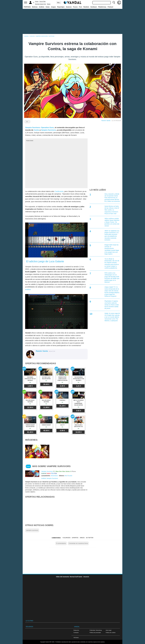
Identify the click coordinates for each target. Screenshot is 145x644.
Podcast (110, 7)
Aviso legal (109, 630)
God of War (43, 2)
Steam (49, 4)
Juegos (53, 7)
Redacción (76, 630)
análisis (28, 289)
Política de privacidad (95, 632)
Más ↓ (59, 3)
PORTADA (27, 7)
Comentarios (56, 538)
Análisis (42, 7)
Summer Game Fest (40, 4)
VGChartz (76, 638)
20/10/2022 (54, 476)
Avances (69, 7)
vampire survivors (32, 530)
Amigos (82, 538)
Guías (48, 7)
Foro (81, 7)
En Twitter (90, 538)
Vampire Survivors (48, 130)
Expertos (75, 538)
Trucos (75, 7)
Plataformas (102, 7)
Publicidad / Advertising (96, 630)
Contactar (76, 632)
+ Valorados (66, 538)
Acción (70, 476)
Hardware (94, 7)
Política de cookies (111, 632)
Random (86, 7)
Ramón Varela (106, 121)
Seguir (28, 466)
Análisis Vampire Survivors (50, 478)
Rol (66, 476)
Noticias (35, 7)
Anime (37, 2)
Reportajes (61, 7)
